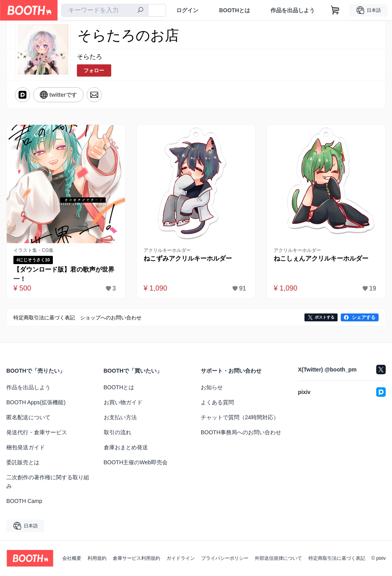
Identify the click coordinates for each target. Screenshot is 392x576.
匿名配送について (28, 417)
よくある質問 (217, 402)
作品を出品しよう (293, 10)
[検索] (140, 11)
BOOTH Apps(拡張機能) (36, 402)
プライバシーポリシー (225, 558)
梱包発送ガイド (26, 447)
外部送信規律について (278, 558)
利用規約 (97, 558)
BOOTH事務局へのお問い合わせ (241, 432)
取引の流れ (118, 432)
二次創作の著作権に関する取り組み (48, 482)
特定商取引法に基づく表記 (337, 558)
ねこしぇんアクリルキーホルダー (321, 258)
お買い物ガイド (123, 402)
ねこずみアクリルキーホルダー (188, 258)
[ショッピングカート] (335, 10)
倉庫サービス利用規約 (136, 558)
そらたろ (90, 57)
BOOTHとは (234, 10)
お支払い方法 (120, 417)
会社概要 (72, 558)
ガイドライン (181, 558)
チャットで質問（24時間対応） (240, 417)
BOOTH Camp (24, 501)
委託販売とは (23, 462)
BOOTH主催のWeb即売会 (136, 462)
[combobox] (105, 10)
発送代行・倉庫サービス (37, 432)
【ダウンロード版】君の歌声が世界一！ (64, 274)
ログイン (187, 10)
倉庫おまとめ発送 (126, 447)
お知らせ (212, 387)
